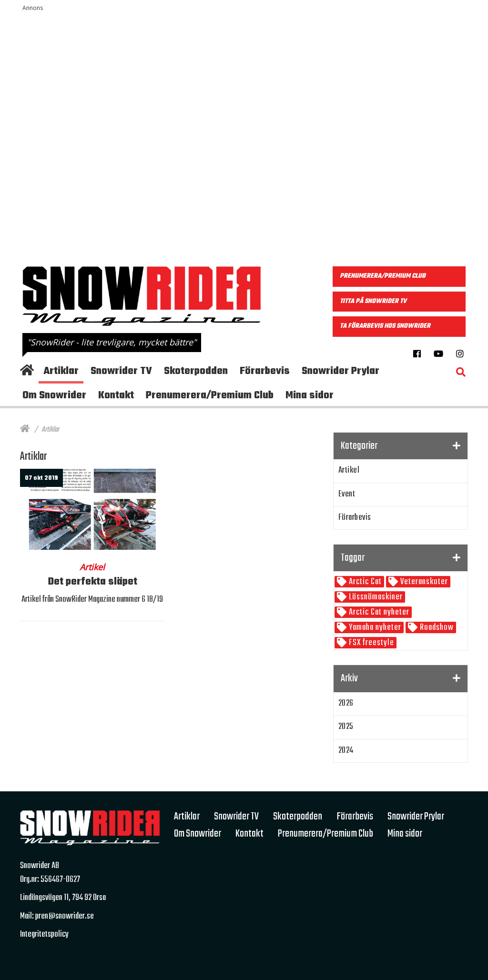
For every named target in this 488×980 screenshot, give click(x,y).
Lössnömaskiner (375, 597)
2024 (346, 751)
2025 (346, 727)
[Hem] (25, 430)
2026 (346, 703)
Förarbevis (355, 518)
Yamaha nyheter (374, 628)
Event (347, 494)
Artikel (349, 470)
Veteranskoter (423, 582)
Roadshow (436, 628)
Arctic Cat (364, 582)
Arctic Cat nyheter (378, 612)
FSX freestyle (371, 643)
